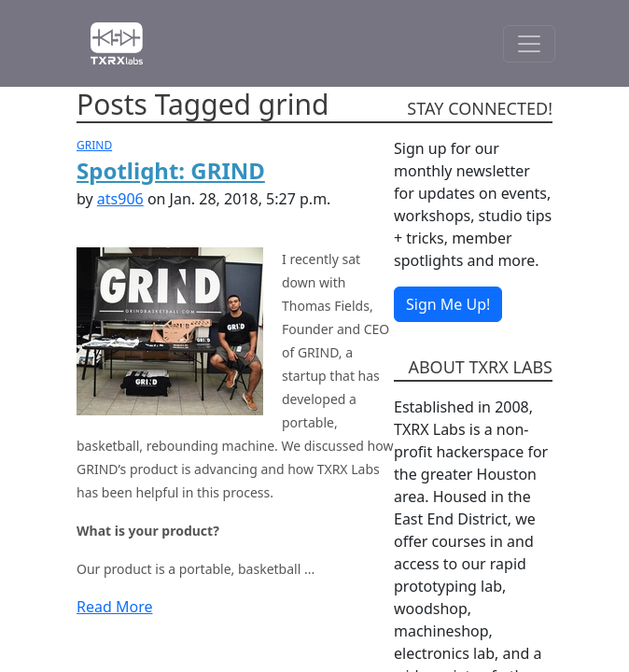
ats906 (120, 199)
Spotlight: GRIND (171, 170)
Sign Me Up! (448, 304)
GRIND (94, 145)
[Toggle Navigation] (529, 44)
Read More (114, 607)
